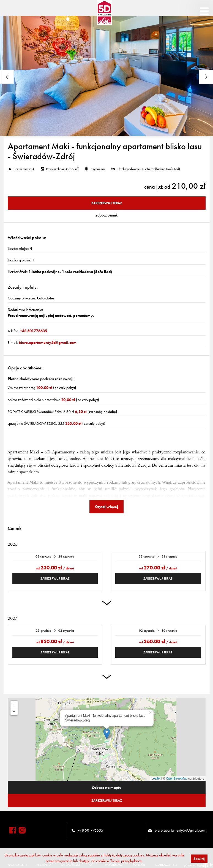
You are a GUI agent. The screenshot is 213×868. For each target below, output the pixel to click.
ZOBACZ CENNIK (106, 215)
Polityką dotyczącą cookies (124, 855)
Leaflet (156, 778)
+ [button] (14, 704)
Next (206, 77)
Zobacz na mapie (106, 787)
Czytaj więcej (106, 507)
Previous (7, 77)
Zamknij (199, 858)
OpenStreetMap (177, 778)
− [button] (14, 712)
